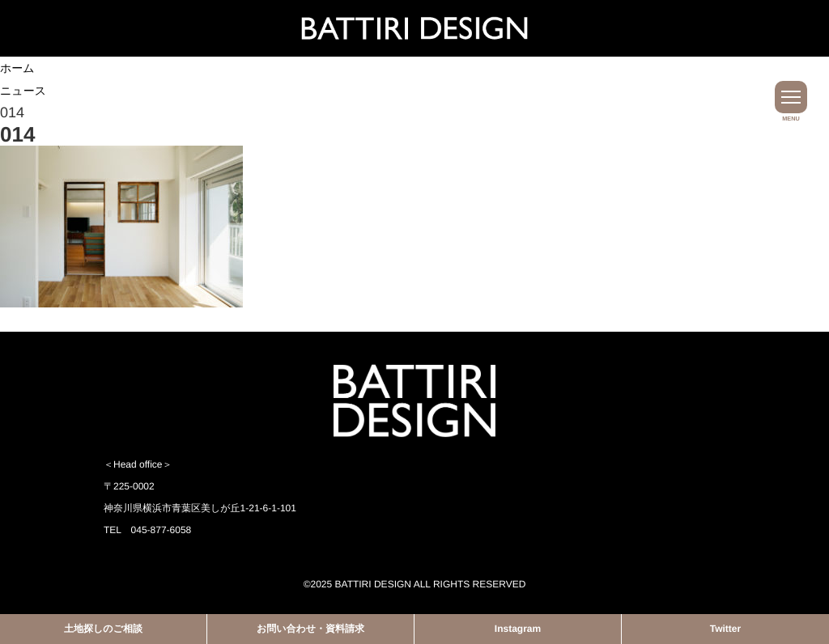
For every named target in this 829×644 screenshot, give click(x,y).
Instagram (518, 629)
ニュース (23, 91)
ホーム (17, 68)
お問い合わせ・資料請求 (310, 629)
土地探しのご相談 (103, 629)
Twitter (725, 629)
